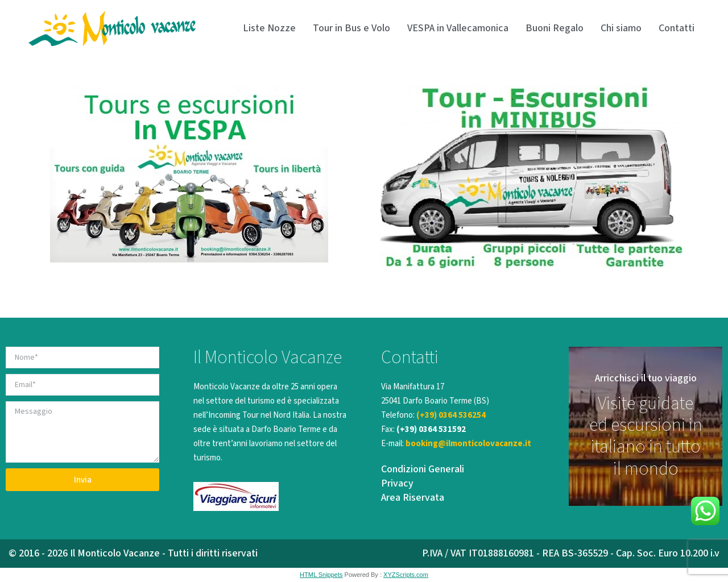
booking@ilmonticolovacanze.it (468, 444)
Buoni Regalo (555, 28)
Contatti (677, 28)
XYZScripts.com (406, 575)
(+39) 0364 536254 (451, 415)
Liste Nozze (269, 28)
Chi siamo (621, 28)
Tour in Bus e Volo (351, 28)
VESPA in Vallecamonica (458, 28)
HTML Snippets (321, 575)
